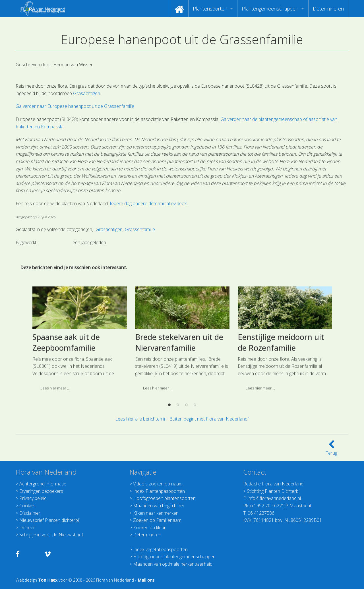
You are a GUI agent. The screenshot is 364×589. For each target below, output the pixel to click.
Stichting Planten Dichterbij (274, 491)
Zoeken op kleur (149, 528)
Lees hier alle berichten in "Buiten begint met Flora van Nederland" (182, 419)
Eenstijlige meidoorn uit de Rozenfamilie (281, 388)
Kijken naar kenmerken (156, 513)
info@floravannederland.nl (274, 498)
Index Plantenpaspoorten (159, 491)
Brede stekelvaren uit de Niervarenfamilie (179, 388)
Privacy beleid (33, 498)
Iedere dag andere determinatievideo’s (149, 203)
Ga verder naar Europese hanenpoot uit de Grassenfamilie (75, 106)
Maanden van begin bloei (158, 506)
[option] (79, 386)
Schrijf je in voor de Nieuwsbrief (51, 535)
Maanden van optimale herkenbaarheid (173, 564)
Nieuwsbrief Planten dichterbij (49, 520)
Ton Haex (48, 580)
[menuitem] (179, 9)
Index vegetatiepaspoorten (160, 549)
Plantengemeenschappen (270, 9)
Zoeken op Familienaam (157, 520)
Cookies (27, 506)
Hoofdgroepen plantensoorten (164, 498)
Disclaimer (30, 513)
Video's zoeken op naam (158, 484)
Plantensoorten (210, 9)
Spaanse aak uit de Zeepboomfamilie (66, 388)
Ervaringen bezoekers (41, 491)
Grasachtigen (87, 93)
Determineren (328, 9)
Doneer (27, 528)
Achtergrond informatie (43, 484)
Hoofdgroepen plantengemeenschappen (174, 557)
